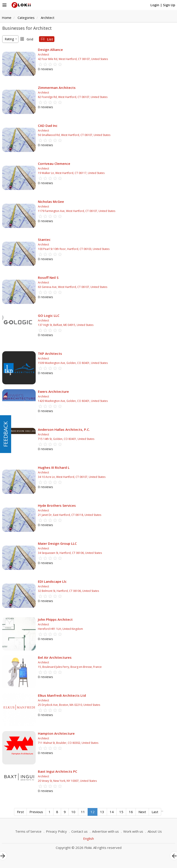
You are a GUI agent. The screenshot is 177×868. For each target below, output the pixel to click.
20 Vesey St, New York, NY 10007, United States (67, 781)
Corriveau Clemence (54, 164)
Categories (26, 18)
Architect (48, 18)
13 (102, 812)
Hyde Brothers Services (57, 505)
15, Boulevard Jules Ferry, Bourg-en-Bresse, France (70, 667)
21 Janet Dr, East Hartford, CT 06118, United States (70, 515)
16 (131, 812)
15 (121, 812)
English (88, 838)
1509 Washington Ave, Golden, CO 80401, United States (73, 363)
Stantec (44, 239)
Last (155, 812)
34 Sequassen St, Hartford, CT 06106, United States (70, 553)
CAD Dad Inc (48, 126)
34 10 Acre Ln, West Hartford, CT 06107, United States (72, 477)
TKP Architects (50, 353)
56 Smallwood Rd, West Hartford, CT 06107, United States (74, 135)
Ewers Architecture (53, 391)
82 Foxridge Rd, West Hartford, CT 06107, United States (73, 97)
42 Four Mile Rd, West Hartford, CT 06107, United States (73, 59)
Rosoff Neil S (48, 277)
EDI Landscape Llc (52, 581)
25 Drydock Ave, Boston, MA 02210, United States (69, 705)
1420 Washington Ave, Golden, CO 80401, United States (73, 401)
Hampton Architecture (56, 733)
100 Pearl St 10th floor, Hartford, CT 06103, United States (74, 249)
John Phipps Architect (55, 619)
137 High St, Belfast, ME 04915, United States (66, 325)
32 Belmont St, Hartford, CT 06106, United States (68, 591)
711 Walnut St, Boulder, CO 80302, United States (68, 743)
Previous (36, 812)
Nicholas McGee (51, 202)
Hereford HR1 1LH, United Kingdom (60, 629)
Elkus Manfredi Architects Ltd (62, 695)
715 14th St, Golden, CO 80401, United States (66, 439)
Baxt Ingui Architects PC (58, 771)
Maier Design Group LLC (57, 543)
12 (93, 812)
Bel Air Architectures (55, 657)
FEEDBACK (5, 434)
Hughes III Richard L (54, 467)
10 (73, 812)
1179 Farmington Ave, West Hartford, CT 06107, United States (77, 211)
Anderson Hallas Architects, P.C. (64, 429)
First (20, 812)
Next (142, 812)
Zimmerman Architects (57, 88)
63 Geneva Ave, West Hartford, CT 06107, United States (73, 287)
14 (112, 812)
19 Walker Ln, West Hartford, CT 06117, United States (71, 173)
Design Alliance (50, 50)
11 (83, 812)
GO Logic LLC (49, 315)
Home (7, 18)
